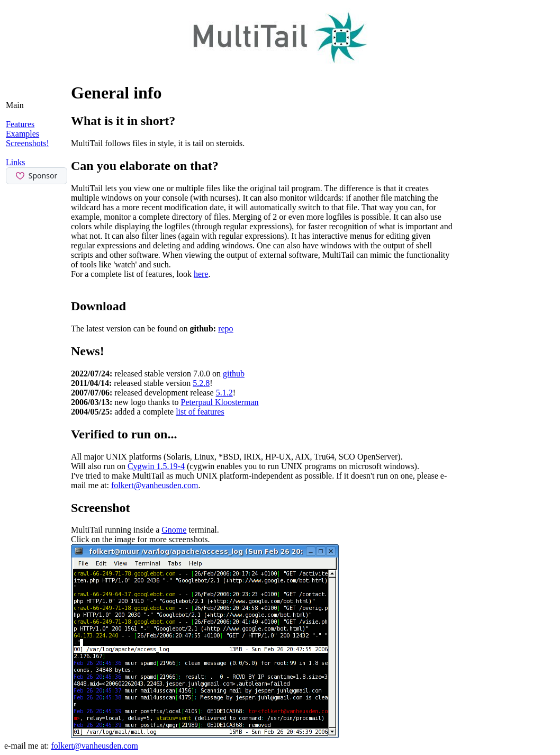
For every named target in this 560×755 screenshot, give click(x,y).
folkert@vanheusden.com (155, 485)
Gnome (174, 530)
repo (225, 329)
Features (20, 124)
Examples (22, 134)
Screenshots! (28, 143)
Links (15, 162)
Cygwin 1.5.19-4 (156, 466)
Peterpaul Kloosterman (220, 402)
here (201, 274)
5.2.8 (201, 383)
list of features (200, 412)
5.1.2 (224, 393)
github (234, 374)
